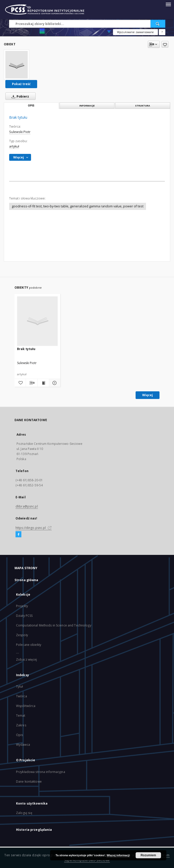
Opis (19, 735)
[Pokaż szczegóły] (54, 383)
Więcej (148, 395)
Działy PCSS (24, 616)
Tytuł (20, 686)
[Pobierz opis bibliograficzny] (32, 383)
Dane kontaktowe (29, 782)
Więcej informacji (118, 855)
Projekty (22, 606)
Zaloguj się (24, 813)
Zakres (21, 725)
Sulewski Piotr (20, 132)
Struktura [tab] (143, 106)
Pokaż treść (21, 84)
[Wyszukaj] (158, 24)
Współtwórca (26, 706)
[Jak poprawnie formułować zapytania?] (162, 32)
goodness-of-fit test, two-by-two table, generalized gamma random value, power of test (78, 206)
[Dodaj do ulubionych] (165, 44)
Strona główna (26, 580)
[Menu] (168, 4)
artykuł (14, 146)
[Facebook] (18, 535)
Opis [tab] (31, 106)
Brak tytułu (26, 349)
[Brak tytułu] (17, 65)
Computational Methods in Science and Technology (54, 625)
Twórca (21, 696)
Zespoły (22, 635)
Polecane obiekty (29, 645)
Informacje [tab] (87, 106)
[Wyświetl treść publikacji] (43, 383)
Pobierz (19, 96)
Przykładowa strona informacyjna (41, 772)
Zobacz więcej (27, 659)
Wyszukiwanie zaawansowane (135, 32)
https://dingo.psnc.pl (34, 528)
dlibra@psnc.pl (27, 506)
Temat (21, 716)
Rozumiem (148, 855)
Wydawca (23, 745)
